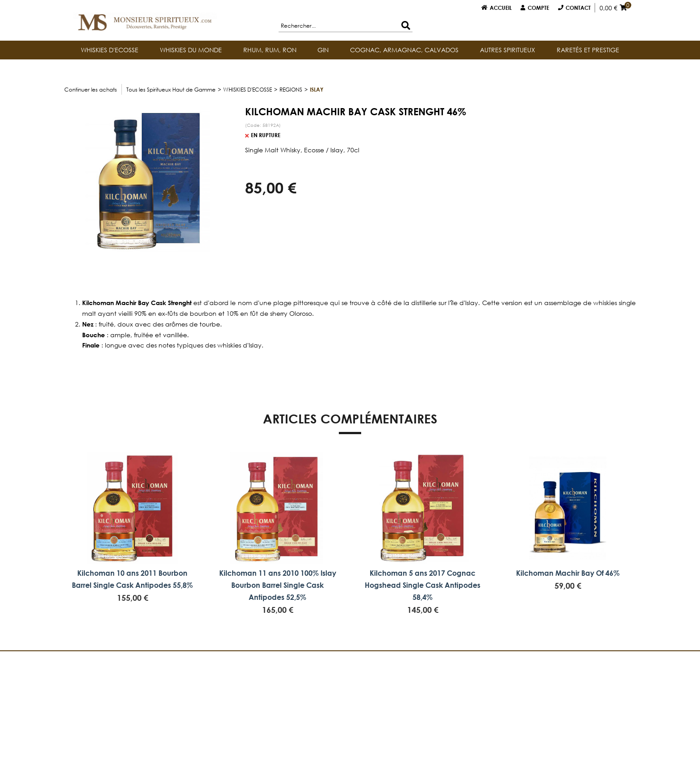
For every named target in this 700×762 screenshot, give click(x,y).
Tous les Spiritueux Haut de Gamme (171, 90)
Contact (578, 8)
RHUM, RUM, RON (270, 50)
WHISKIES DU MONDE (191, 50)
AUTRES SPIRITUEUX (508, 50)
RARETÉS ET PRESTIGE (588, 50)
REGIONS (291, 90)
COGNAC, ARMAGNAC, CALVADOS (404, 50)
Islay (317, 89)
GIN (323, 50)
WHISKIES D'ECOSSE (110, 50)
